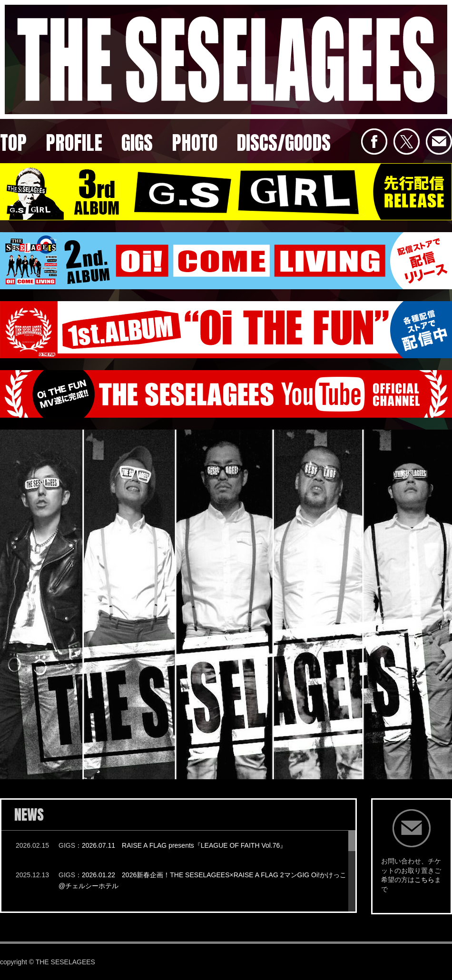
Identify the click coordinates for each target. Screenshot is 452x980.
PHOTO (195, 143)
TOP (13, 143)
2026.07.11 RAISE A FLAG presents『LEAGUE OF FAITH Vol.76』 (184, 845)
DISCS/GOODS (284, 143)
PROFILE (74, 143)
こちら (424, 880)
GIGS (137, 143)
